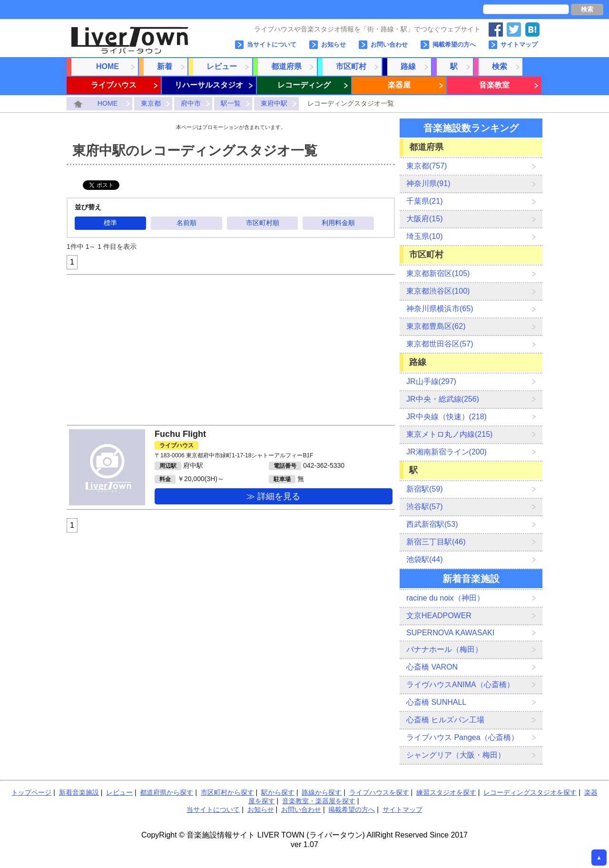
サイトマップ (519, 44)
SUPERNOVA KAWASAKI (450, 633)
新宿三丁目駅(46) (436, 542)
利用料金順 (338, 223)
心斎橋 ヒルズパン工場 (445, 720)
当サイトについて (272, 44)
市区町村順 (263, 223)
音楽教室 (494, 85)
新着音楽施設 (79, 792)
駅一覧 (231, 103)
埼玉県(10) (424, 236)
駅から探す (278, 792)
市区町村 (351, 66)
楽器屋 (399, 85)
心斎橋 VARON (432, 667)
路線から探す (322, 792)
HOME (108, 66)
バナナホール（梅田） (444, 649)
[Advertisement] (231, 350)
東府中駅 (274, 103)
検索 (587, 9)
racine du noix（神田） (445, 598)
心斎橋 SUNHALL (436, 702)
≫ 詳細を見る (273, 496)
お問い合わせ (389, 44)
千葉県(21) (424, 201)
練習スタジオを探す (446, 792)
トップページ (31, 792)
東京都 (151, 103)
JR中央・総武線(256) (443, 399)
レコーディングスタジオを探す (530, 792)
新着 (165, 66)
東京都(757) (427, 166)
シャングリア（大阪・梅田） (456, 755)
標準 (110, 223)
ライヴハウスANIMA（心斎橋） (460, 685)
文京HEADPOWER (439, 616)
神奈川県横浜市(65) (440, 309)
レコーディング (304, 85)
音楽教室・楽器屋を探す (319, 801)
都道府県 (286, 66)
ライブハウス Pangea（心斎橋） (462, 737)
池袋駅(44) (424, 559)
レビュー (222, 66)
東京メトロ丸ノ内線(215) (449, 434)
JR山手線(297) (431, 381)
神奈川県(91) (428, 183)
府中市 (191, 103)
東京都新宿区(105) (438, 273)
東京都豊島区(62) (436, 326)
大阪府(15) (424, 219)
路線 (408, 66)
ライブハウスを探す (379, 792)
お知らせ (334, 44)
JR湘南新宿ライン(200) (447, 452)
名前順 (187, 223)
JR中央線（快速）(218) (447, 417)
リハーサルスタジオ (209, 85)
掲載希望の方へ (454, 44)
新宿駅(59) (424, 489)
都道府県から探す (167, 792)
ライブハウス (114, 85)
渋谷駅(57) (424, 507)
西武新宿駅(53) (432, 524)
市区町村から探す (227, 792)
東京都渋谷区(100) (438, 291)
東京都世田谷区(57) (440, 344)
